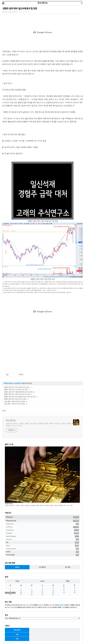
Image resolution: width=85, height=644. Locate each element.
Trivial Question (42, 549)
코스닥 (44, 607)
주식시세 (15, 605)
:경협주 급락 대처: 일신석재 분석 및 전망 (20, 9)
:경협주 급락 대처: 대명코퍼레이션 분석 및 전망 (18, 392)
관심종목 (49, 607)
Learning (42, 539)
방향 (31, 605)
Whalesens (42, 517)
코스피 (20, 605)
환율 (60, 607)
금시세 (72, 607)
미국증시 (46, 605)
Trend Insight (42, 555)
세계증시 (73, 605)
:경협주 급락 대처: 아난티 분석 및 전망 (15, 390)
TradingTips (17, 383)
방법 (15, 607)
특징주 (41, 605)
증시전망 (52, 605)
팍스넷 (57, 605)
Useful (42, 552)
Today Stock (42, 524)
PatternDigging (42, 536)
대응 (12, 607)
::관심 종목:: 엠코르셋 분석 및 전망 (14, 402)
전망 (63, 607)
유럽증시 (67, 607)
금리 (24, 607)
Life (42, 543)
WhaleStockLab (8, 383)
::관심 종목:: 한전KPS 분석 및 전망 (14, 404)
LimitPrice (42, 527)
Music (42, 546)
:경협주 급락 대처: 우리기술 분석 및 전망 (16, 387)
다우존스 (67, 605)
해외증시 (36, 605)
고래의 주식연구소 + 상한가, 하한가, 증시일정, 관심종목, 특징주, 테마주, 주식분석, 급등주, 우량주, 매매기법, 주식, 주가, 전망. (40, 425)
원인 (76, 607)
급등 (36, 607)
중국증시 (55, 607)
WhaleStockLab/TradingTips (10, 12)
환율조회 (20, 607)
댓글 (4, 411)
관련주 (9, 607)
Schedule (42, 533)
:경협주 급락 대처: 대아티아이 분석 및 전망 (17, 394)
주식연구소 (8, 605)
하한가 (40, 607)
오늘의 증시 (26, 605)
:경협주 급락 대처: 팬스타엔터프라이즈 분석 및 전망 (19, 397)
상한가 (62, 605)
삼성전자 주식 (30, 607)
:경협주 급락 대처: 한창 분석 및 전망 (15, 399)
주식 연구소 (42, 3)
